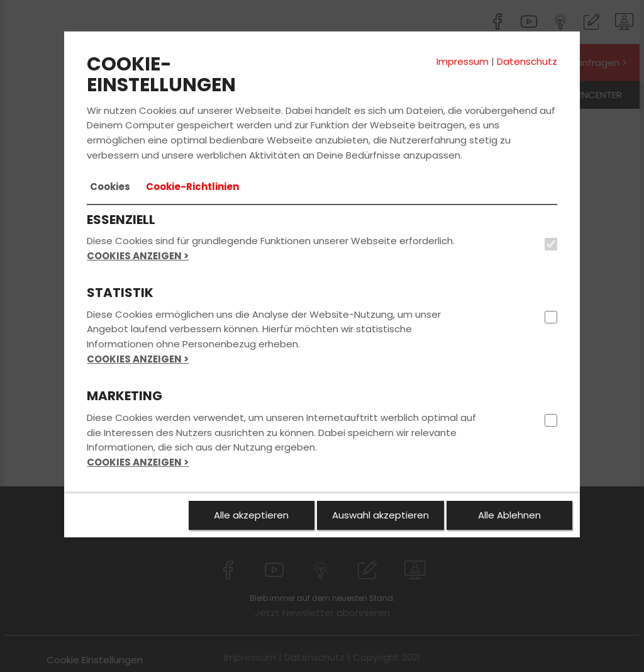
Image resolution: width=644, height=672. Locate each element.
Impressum (463, 61)
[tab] (110, 187)
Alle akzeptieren (251, 515)
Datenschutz (527, 61)
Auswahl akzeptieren (380, 515)
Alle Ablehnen (509, 515)
